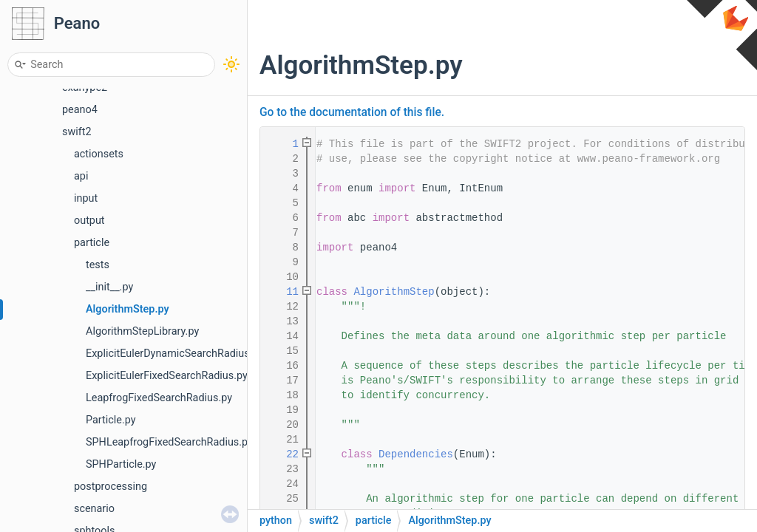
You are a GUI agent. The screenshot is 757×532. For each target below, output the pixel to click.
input (86, 198)
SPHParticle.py (121, 464)
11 (283, 292)
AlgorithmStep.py (128, 309)
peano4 (80, 110)
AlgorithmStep (394, 292)
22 (283, 454)
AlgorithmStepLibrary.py (142, 331)
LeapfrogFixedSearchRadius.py (159, 398)
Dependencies (416, 454)
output (89, 221)
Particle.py (111, 420)
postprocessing (111, 487)
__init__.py (109, 287)
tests (98, 265)
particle (92, 243)
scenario (94, 509)
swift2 (77, 132)
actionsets (99, 154)
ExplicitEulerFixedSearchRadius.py (167, 376)
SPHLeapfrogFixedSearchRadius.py (169, 442)
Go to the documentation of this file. (352, 112)
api (81, 176)
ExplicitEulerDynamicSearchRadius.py (174, 354)
